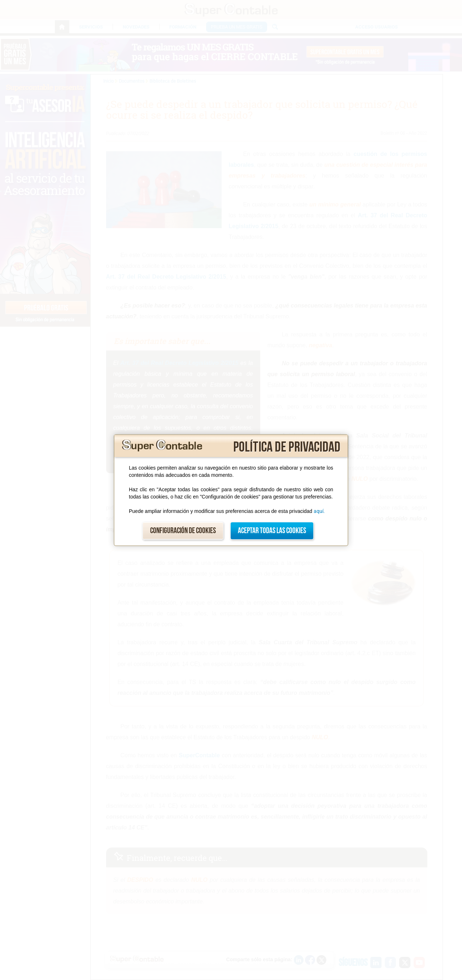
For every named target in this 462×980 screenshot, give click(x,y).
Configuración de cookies (183, 531)
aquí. (319, 511)
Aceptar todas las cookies (272, 531)
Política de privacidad (287, 447)
